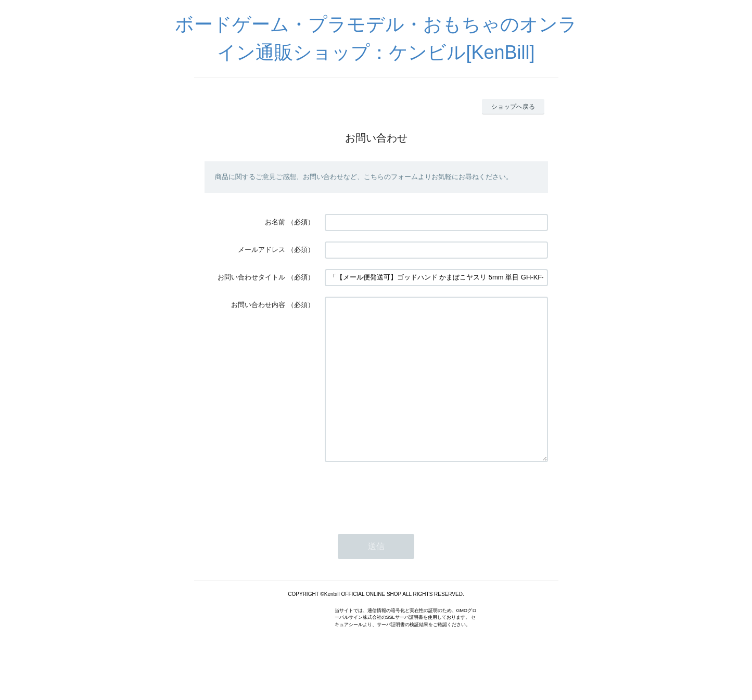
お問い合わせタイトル (251, 277)
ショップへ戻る (513, 107)
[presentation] (404, 524)
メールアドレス (262, 250)
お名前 (275, 222)
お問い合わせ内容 (258, 305)
